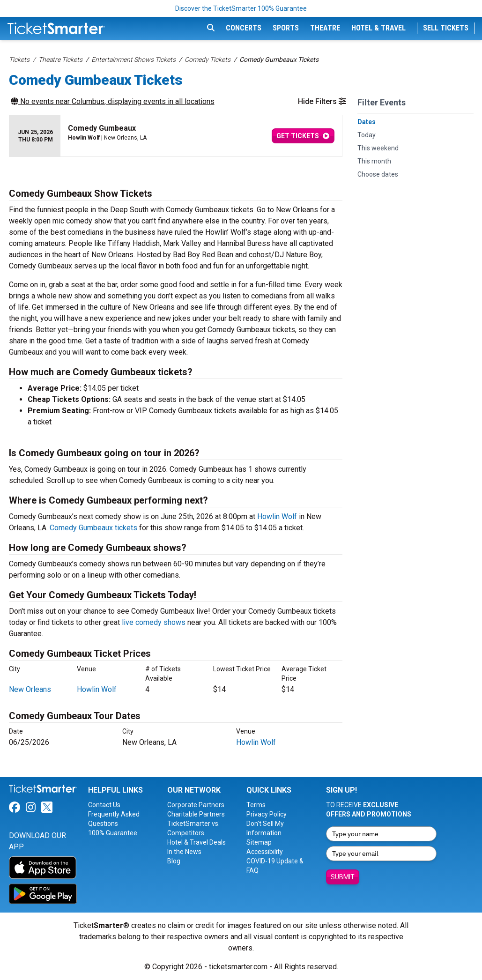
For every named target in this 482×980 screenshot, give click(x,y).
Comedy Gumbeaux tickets (93, 528)
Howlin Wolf (277, 516)
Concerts (244, 28)
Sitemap (259, 842)
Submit (343, 877)
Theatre (325, 28)
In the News (184, 852)
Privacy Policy (267, 814)
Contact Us (104, 805)
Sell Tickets (446, 28)
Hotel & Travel (378, 28)
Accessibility (265, 852)
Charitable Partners (196, 814)
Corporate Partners (196, 805)
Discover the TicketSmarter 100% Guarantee (241, 8)
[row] (176, 136)
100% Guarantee (113, 833)
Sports (286, 28)
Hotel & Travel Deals (197, 842)
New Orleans (30, 689)
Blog (174, 861)
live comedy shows (154, 622)
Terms (256, 805)
